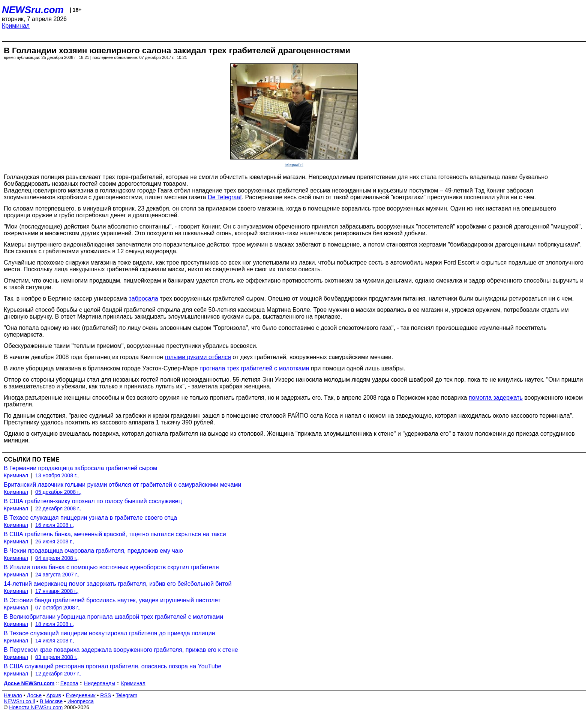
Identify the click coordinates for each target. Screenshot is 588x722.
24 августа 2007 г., (57, 575)
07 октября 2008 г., (58, 608)
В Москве (51, 701)
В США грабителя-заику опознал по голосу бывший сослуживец (93, 501)
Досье (34, 695)
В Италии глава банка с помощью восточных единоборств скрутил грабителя (111, 567)
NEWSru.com (33, 10)
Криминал (16, 26)
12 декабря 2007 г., (58, 674)
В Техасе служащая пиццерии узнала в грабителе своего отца (90, 518)
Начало (13, 695)
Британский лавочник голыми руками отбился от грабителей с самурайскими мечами (122, 485)
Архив (54, 695)
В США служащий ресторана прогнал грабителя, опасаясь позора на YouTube (112, 666)
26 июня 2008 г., (55, 541)
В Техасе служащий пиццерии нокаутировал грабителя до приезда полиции (109, 633)
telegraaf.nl (294, 165)
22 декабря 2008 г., (58, 508)
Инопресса (81, 701)
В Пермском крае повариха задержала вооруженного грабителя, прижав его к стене (121, 650)
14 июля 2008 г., (55, 641)
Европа (69, 683)
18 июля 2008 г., (55, 624)
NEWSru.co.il (19, 701)
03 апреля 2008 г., (57, 657)
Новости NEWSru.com (36, 707)
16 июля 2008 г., (55, 525)
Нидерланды (100, 683)
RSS (106, 695)
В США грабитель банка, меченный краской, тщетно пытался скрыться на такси (115, 534)
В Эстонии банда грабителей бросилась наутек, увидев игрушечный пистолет (112, 600)
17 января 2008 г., (57, 591)
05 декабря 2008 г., (58, 492)
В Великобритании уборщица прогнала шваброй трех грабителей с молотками (113, 617)
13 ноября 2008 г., (57, 475)
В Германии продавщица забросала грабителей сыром (80, 468)
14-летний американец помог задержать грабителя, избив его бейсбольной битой (118, 584)
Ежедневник (81, 695)
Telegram (127, 695)
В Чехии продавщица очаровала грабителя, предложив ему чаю (93, 551)
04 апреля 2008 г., (57, 558)
